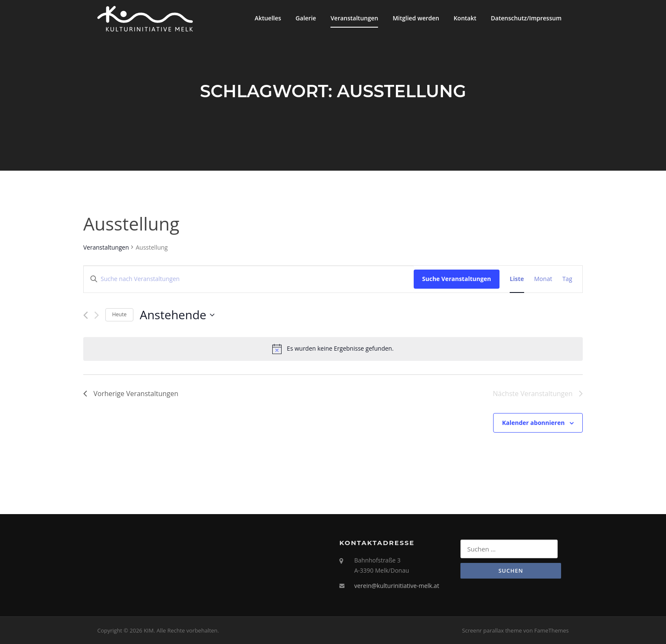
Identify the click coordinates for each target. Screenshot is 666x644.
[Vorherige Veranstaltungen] (86, 315)
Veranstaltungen (354, 18)
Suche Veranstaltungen (457, 279)
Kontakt (465, 18)
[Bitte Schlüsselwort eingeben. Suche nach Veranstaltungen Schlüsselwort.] (249, 279)
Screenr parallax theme (492, 630)
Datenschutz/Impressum (526, 18)
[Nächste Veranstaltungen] (97, 315)
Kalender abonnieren (533, 423)
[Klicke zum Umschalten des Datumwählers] (177, 315)
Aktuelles (268, 18)
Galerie (306, 18)
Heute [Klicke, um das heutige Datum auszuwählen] (119, 314)
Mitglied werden (416, 18)
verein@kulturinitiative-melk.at (397, 586)
